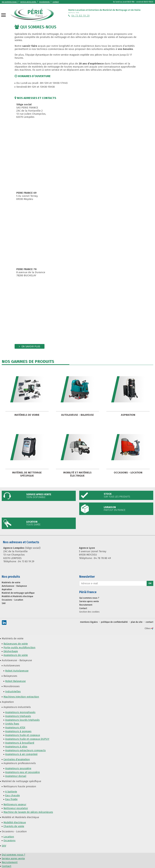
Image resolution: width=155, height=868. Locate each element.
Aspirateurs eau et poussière (23, 772)
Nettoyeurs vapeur (15, 804)
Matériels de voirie (27, 415)
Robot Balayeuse (15, 681)
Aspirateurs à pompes (18, 731)
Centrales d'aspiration (17, 759)
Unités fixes (12, 724)
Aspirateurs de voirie (16, 655)
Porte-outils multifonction (19, 647)
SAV (4, 603)
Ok (150, 583)
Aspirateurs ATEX (15, 728)
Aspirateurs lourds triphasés (22, 720)
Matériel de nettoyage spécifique (27, 474)
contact (149, 622)
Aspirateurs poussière (18, 768)
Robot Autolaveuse (17, 671)
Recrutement (86, 605)
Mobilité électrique (15, 822)
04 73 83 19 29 (81, 16)
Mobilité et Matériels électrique (77, 474)
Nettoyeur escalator (16, 808)
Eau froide (11, 799)
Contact (83, 608)
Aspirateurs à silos (16, 747)
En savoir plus (31, 347)
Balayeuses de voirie (16, 644)
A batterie (11, 792)
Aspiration (128, 415)
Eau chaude (13, 795)
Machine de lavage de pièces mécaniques (28, 812)
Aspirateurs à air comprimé (21, 754)
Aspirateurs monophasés (20, 712)
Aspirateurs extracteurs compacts (25, 750)
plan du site (137, 622)
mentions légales (89, 622)
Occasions (9, 840)
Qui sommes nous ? (89, 598)
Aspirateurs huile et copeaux (23, 735)
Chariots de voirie (14, 826)
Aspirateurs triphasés (18, 716)
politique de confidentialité (114, 622)
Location (9, 837)
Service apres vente (89, 601)
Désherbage (11, 651)
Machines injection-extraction (21, 697)
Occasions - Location (128, 473)
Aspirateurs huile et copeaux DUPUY (27, 739)
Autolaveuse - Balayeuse (77, 415)
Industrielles (13, 691)
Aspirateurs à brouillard (20, 743)
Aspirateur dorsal (16, 776)
